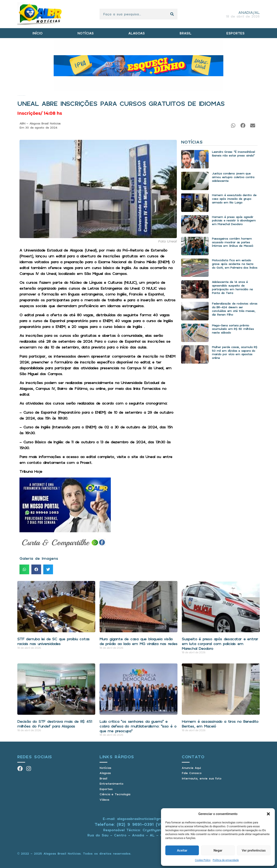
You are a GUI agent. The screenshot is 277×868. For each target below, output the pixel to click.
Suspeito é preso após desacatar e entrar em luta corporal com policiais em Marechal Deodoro (220, 643)
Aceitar (182, 850)
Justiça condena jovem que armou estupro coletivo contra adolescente (233, 177)
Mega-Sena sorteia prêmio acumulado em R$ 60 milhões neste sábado (233, 329)
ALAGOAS (137, 33)
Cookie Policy (203, 860)
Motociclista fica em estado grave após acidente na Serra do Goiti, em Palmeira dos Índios (235, 264)
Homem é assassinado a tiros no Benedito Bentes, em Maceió (220, 724)
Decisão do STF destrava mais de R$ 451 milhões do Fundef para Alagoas (55, 724)
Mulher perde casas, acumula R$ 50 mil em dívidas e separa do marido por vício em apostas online (234, 352)
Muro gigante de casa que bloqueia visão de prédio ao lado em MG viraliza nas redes (138, 641)
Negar (218, 850)
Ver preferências (254, 850)
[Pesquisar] (172, 14)
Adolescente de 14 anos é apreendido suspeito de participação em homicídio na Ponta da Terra (232, 287)
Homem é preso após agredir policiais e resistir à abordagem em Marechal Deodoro (234, 220)
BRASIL (186, 33)
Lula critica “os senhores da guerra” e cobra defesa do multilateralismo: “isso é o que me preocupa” (138, 726)
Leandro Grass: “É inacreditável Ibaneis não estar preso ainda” (233, 153)
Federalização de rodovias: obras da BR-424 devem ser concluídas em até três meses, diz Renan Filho (235, 309)
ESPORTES (235, 33)
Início (18, 96)
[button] (268, 814)
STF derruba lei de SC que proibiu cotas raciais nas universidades (53, 641)
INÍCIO (38, 33)
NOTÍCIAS (86, 33)
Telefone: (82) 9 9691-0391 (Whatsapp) (139, 824)
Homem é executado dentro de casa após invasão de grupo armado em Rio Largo (234, 199)
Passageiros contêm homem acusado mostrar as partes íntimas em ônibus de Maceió (233, 242)
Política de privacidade (226, 860)
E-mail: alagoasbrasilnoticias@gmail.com (138, 819)
